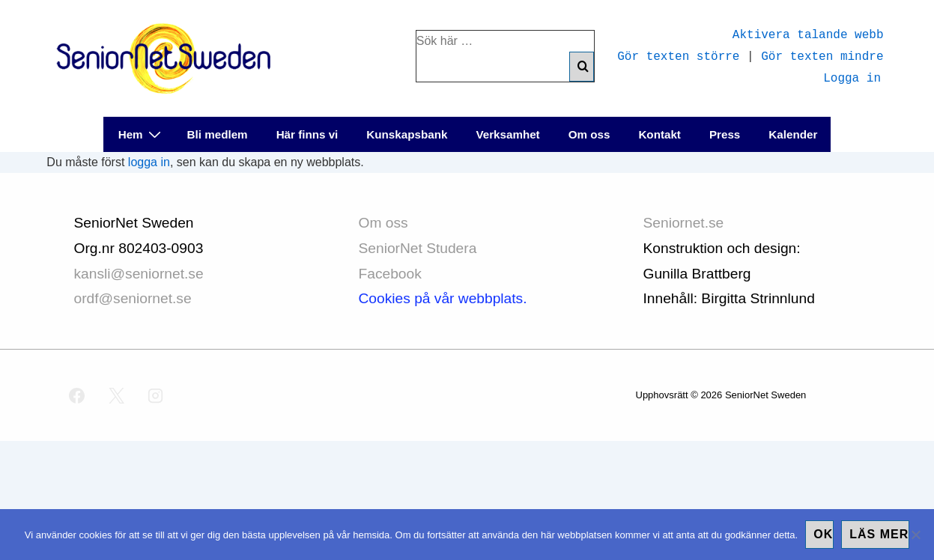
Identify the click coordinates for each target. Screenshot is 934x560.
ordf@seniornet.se (133, 298)
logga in (149, 162)
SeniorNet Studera (420, 248)
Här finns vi (307, 134)
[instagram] (156, 395)
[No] (915, 535)
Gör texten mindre (822, 55)
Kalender (793, 134)
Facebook (390, 274)
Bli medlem (218, 134)
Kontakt (659, 134)
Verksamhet (507, 134)
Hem (142, 134)
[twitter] (116, 395)
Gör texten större (678, 55)
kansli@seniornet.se (139, 274)
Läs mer (879, 534)
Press (725, 134)
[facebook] (77, 395)
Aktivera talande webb (808, 34)
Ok (823, 534)
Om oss (589, 134)
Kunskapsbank (407, 134)
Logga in (852, 77)
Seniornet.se (686, 223)
